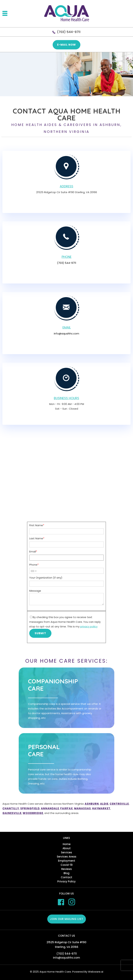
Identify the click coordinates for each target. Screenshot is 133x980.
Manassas (83, 808)
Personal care (44, 750)
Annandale (50, 808)
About (67, 848)
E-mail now (66, 45)
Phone (34, 565)
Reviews (67, 869)
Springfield (30, 808)
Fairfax (67, 808)
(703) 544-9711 (69, 32)
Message (35, 591)
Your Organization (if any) (46, 578)
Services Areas (67, 857)
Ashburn (92, 804)
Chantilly (11, 808)
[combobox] (33, 571)
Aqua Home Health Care (55, 972)
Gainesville (12, 813)
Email (33, 551)
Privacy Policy (66, 881)
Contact (66, 877)
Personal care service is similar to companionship (60, 777)
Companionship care (53, 685)
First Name (37, 525)
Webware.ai (96, 972)
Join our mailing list (67, 919)
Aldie (104, 804)
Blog (66, 873)
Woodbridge (33, 813)
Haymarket (101, 808)
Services (66, 852)
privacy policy (89, 626)
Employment (67, 861)
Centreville (119, 804)
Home (67, 844)
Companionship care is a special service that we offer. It (65, 711)
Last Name (37, 538)
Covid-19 (67, 865)
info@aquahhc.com (66, 333)
